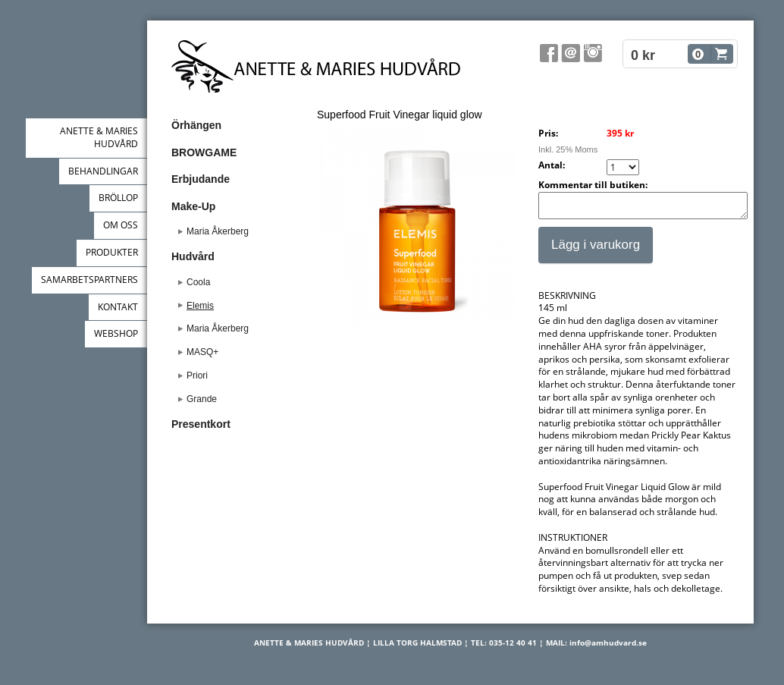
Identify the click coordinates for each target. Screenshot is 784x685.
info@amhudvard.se (608, 647)
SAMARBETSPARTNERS (89, 280)
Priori (197, 375)
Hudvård (193, 256)
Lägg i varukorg (596, 249)
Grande (202, 399)
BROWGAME (204, 152)
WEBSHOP (116, 333)
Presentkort (201, 424)
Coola (198, 282)
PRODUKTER (112, 252)
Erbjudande (201, 179)
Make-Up (193, 206)
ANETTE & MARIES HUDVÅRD (99, 137)
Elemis (200, 306)
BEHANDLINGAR (103, 171)
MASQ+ (202, 352)
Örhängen (196, 125)
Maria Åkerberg (218, 231)
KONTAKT (118, 307)
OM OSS (121, 225)
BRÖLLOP (118, 198)
